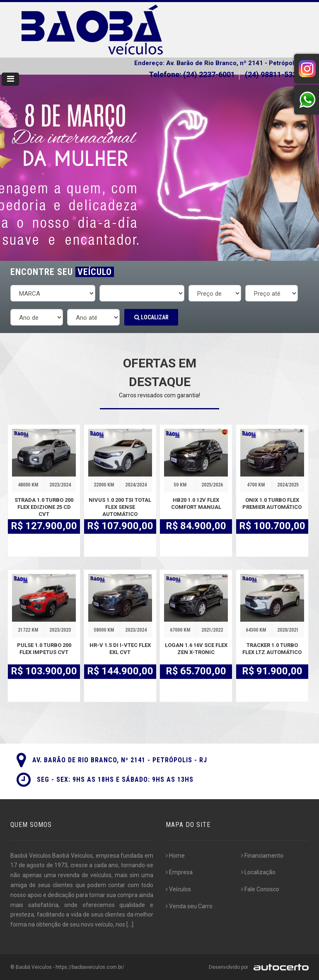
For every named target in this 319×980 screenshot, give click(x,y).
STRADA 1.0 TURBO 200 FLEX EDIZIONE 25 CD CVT (44, 507)
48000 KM (28, 485)
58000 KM (104, 630)
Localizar (151, 317)
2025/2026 (212, 485)
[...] (130, 924)
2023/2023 (60, 630)
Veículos (178, 889)
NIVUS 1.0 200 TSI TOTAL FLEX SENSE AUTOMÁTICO (120, 507)
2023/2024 (60, 485)
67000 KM (180, 630)
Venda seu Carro (189, 906)
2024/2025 (288, 485)
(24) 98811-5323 (274, 74)
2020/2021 (288, 630)
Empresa (179, 872)
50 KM (180, 485)
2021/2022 (212, 630)
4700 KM (256, 485)
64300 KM (256, 630)
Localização (258, 872)
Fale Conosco (260, 889)
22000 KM (104, 485)
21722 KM (28, 630)
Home (175, 856)
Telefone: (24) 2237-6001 (192, 74)
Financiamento (262, 856)
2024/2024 (136, 485)
